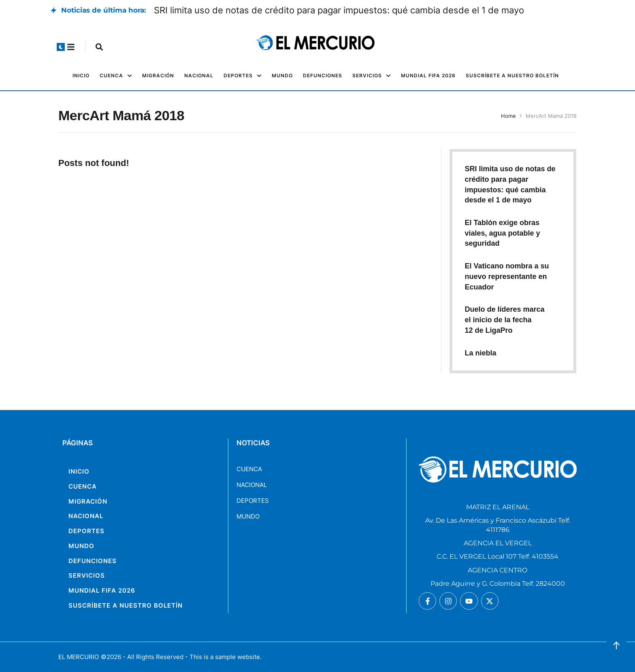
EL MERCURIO (79, 657)
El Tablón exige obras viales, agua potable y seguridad (502, 233)
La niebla (480, 353)
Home (508, 116)
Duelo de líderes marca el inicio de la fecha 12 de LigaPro (504, 320)
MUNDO (248, 516)
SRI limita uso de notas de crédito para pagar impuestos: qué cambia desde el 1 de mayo (339, 10)
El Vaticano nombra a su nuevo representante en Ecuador (507, 276)
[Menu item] (81, 76)
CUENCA (249, 469)
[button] (61, 47)
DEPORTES (253, 501)
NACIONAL (252, 485)
